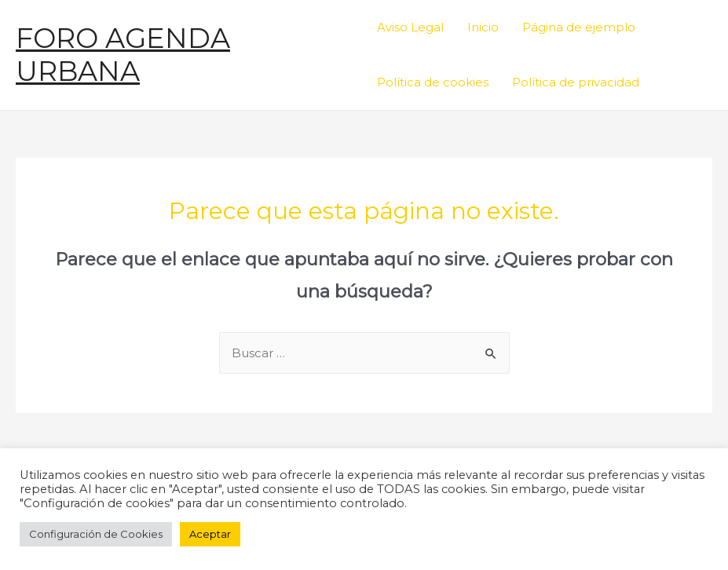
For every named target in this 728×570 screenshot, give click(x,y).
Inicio (483, 27)
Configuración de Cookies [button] (96, 534)
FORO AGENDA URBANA (123, 55)
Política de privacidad (576, 82)
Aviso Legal (410, 27)
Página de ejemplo (579, 27)
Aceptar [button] (210, 534)
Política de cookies (433, 82)
